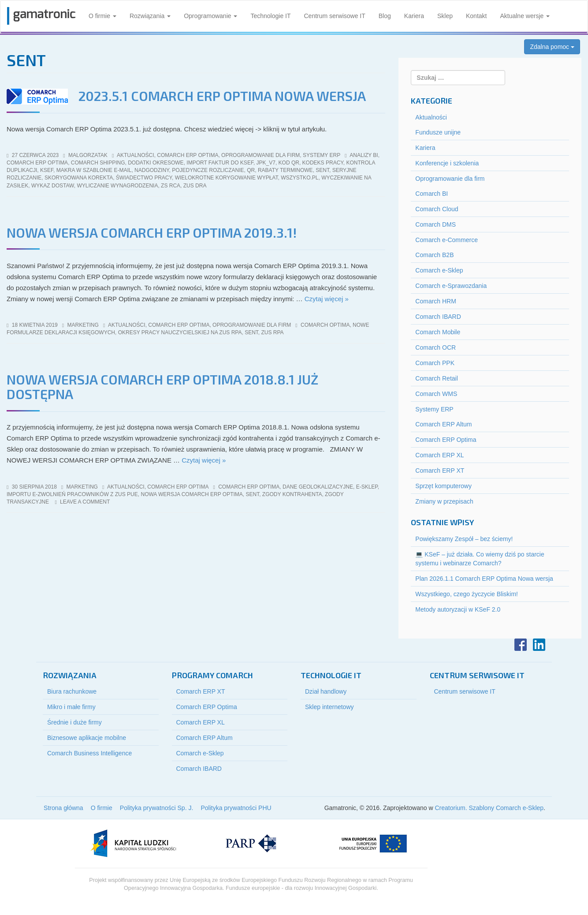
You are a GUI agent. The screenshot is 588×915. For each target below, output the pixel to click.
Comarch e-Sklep (439, 270)
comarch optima (325, 325)
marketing (83, 325)
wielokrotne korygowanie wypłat (227, 178)
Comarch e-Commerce (447, 240)
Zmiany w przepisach (444, 501)
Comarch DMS (435, 224)
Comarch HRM (436, 301)
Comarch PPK (435, 363)
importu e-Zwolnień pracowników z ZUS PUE (72, 494)
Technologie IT (270, 16)
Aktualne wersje (525, 16)
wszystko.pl (300, 178)
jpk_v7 (266, 163)
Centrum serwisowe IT (335, 16)
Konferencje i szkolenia (447, 163)
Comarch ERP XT (440, 471)
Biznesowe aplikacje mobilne (87, 738)
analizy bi (364, 155)
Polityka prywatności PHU (236, 808)
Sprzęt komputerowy (443, 486)
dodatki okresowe (156, 163)
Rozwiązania (150, 16)
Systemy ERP (322, 155)
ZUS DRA (195, 186)
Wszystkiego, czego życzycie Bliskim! (467, 594)
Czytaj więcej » (327, 299)
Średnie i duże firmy (74, 722)
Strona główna (63, 808)
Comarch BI (432, 194)
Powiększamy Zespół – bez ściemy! (464, 539)
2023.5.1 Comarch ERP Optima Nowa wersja (222, 96)
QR (251, 170)
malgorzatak (88, 155)
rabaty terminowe (285, 170)
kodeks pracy (323, 163)
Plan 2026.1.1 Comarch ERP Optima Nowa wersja (484, 579)
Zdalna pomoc (552, 47)
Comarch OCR (435, 347)
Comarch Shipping (98, 163)
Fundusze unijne (438, 132)
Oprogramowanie (210, 16)
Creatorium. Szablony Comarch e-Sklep (489, 808)
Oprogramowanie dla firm (261, 155)
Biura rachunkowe (72, 691)
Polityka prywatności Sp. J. (157, 808)
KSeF (47, 170)
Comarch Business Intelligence (89, 753)
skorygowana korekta (79, 178)
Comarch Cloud (437, 209)
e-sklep (367, 487)
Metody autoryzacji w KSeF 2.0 (458, 609)
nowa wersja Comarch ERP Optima (192, 494)
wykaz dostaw (53, 186)
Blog (385, 16)
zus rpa (273, 332)
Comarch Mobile (438, 332)
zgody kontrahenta (292, 494)
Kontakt (476, 16)
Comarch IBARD (438, 317)
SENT (322, 170)
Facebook (521, 645)
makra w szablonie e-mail (94, 170)
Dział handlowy (326, 691)
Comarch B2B (434, 255)
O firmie (102, 16)
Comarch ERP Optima (188, 155)
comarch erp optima (37, 163)
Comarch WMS (436, 394)
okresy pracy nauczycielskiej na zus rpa (180, 332)
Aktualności (136, 155)
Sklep (445, 16)
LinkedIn (539, 645)
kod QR (289, 163)
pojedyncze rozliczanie (208, 170)
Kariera (414, 16)
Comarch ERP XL (439, 455)
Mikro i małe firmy (71, 707)
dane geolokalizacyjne (318, 487)
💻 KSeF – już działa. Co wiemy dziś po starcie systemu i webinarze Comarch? (480, 559)
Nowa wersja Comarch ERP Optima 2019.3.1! (152, 232)
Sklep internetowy (329, 707)
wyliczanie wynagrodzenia (117, 186)
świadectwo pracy (144, 178)
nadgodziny (152, 170)
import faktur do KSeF (220, 163)
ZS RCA (171, 186)
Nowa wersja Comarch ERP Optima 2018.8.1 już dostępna (162, 387)
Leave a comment (85, 502)
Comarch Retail (436, 378)
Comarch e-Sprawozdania (451, 286)
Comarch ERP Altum (443, 424)
